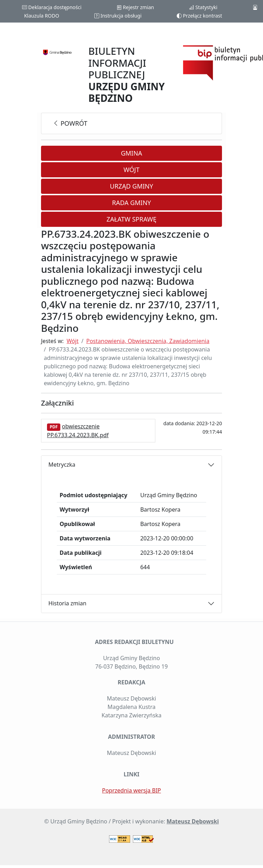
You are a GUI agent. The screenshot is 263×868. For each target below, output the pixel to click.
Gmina (132, 153)
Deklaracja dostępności (52, 7)
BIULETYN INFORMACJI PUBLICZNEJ (127, 74)
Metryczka (62, 465)
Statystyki (203, 7)
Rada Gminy (131, 203)
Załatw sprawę (131, 219)
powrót (70, 123)
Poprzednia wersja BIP (131, 790)
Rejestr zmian (136, 7)
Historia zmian (67, 603)
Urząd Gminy (131, 186)
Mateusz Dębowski (193, 821)
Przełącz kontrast (200, 16)
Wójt (131, 170)
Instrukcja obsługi (118, 16)
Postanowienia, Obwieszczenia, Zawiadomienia (148, 341)
